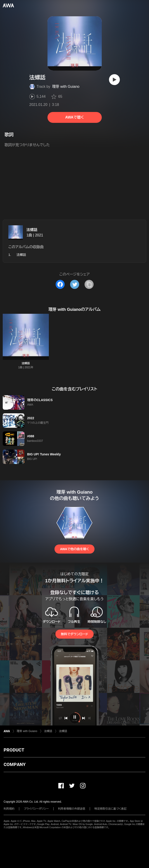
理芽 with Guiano (66, 87)
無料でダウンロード (74, 634)
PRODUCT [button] (14, 750)
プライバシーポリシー (36, 809)
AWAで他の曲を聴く (74, 549)
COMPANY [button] (15, 764)
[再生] (114, 80)
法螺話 (32, 230)
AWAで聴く (74, 117)
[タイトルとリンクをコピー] (89, 284)
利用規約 (9, 809)
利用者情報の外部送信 (72, 809)
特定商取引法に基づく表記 (111, 809)
